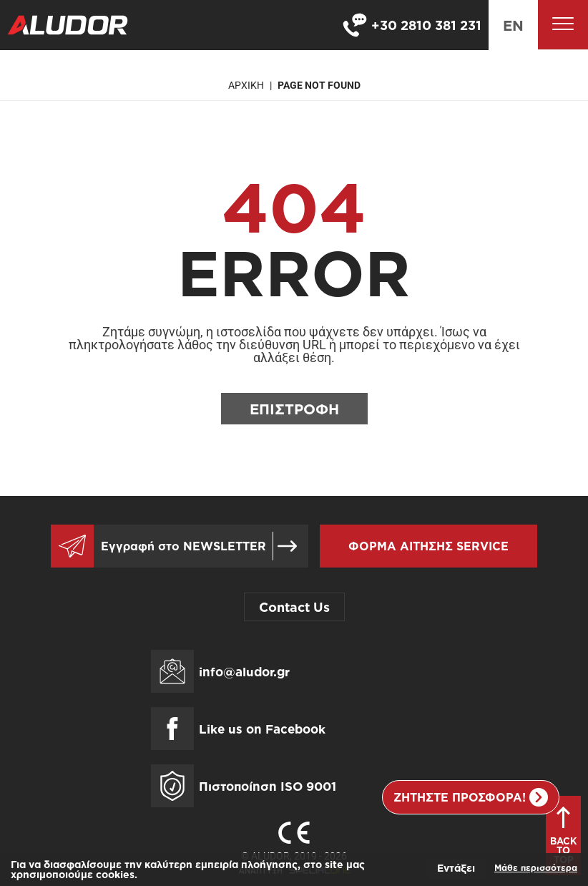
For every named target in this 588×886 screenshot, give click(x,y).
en (513, 25)
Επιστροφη (294, 409)
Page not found (319, 85)
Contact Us (294, 607)
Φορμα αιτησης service (428, 546)
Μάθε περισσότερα (536, 868)
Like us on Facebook (262, 729)
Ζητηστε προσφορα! (471, 797)
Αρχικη (246, 85)
